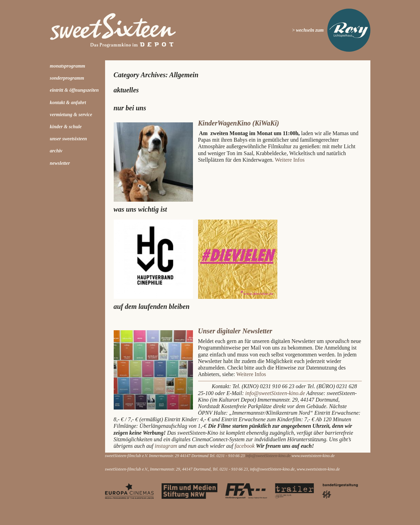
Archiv (56, 151)
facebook (245, 446)
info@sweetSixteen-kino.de (275, 393)
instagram (167, 446)
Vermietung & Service (71, 115)
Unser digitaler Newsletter (235, 331)
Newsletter (60, 163)
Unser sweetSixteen (69, 139)
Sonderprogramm (67, 78)
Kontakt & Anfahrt (68, 103)
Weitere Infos (290, 160)
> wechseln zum (308, 30)
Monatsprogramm (68, 66)
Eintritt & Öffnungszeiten (74, 90)
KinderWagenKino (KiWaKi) (239, 123)
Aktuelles (126, 90)
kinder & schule (66, 127)
